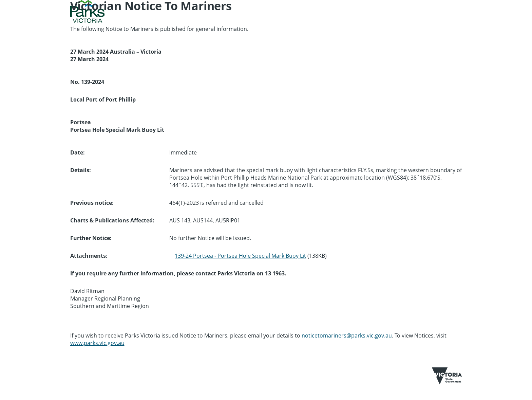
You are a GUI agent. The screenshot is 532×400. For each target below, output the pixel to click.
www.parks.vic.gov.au (97, 343)
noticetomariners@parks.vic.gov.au (347, 335)
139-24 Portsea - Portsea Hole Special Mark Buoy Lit (240, 256)
